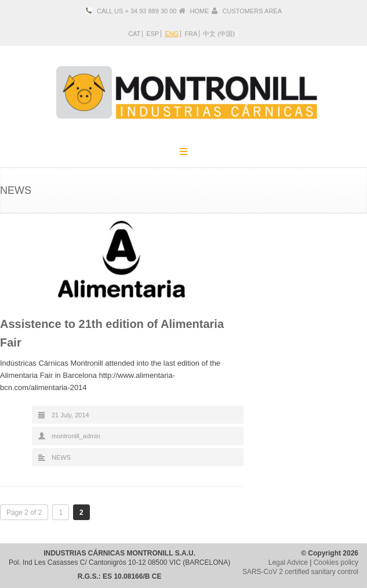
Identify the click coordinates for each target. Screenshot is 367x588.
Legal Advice (288, 562)
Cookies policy (336, 562)
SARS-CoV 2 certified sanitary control (300, 572)
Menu (184, 151)
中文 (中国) (219, 34)
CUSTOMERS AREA (252, 11)
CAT (134, 34)
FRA (191, 34)
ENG (172, 34)
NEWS (61, 457)
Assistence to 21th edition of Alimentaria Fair (112, 333)
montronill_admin (76, 436)
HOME (200, 11)
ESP (152, 34)
